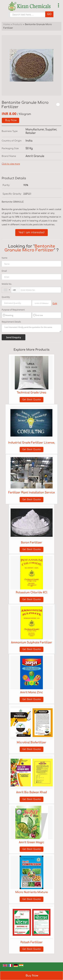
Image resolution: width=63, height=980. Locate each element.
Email (4, 271)
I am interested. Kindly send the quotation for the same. (32, 328)
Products (17, 24)
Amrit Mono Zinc (32, 692)
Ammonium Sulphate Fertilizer (31, 643)
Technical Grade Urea (31, 393)
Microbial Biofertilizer (32, 742)
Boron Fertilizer (32, 543)
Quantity (6, 297)
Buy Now (11, 120)
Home (7, 24)
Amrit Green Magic (32, 842)
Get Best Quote (31, 400)
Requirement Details (11, 322)
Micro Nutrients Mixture (32, 892)
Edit (55, 304)
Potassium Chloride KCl (32, 593)
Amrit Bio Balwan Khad (32, 792)
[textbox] (42, 303)
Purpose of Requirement (13, 310)
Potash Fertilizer (32, 942)
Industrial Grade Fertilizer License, (32, 443)
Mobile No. (7, 284)
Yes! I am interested (32, 232)
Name (5, 258)
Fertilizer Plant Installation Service (32, 493)
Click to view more (11, 164)
